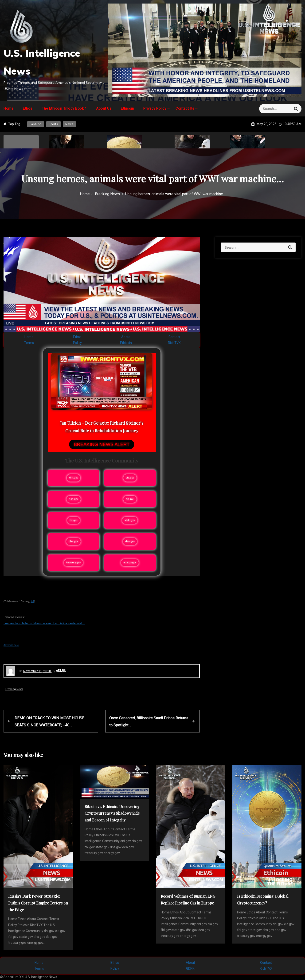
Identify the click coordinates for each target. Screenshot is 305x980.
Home (8, 108)
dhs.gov (73, 541)
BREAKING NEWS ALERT (102, 444)
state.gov (130, 520)
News (69, 124)
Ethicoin (127, 108)
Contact (174, 337)
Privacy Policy (155, 108)
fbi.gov (74, 520)
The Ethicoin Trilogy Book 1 (64, 108)
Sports (53, 124)
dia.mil (130, 499)
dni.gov (74, 478)
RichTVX (174, 343)
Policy (77, 343)
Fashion (36, 124)
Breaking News (14, 689)
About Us (104, 108)
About (126, 337)
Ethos (28, 108)
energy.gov (130, 563)
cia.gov (130, 478)
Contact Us (185, 108)
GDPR (190, 968)
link (32, 601)
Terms (29, 343)
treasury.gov (73, 563)
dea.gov (130, 541)
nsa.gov (74, 499)
